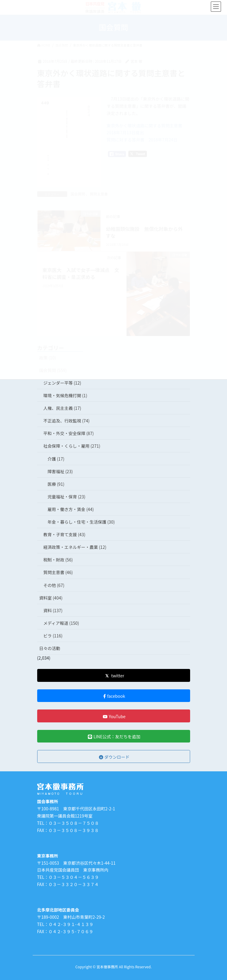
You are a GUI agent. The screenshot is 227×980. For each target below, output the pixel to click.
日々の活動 (50, 648)
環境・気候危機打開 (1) (65, 395)
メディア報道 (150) (61, 623)
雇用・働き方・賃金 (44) (71, 509)
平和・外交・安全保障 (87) (69, 433)
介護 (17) (56, 459)
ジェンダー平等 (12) (62, 383)
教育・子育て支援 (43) (64, 534)
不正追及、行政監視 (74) (67, 421)
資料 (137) (53, 610)
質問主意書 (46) (58, 572)
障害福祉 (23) (60, 471)
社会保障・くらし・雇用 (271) (72, 446)
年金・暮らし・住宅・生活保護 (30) (81, 522)
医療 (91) (56, 484)
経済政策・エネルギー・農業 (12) (75, 547)
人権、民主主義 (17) (62, 408)
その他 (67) (54, 585)
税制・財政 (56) (58, 560)
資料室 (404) (51, 598)
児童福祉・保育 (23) (67, 497)
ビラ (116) (53, 636)
